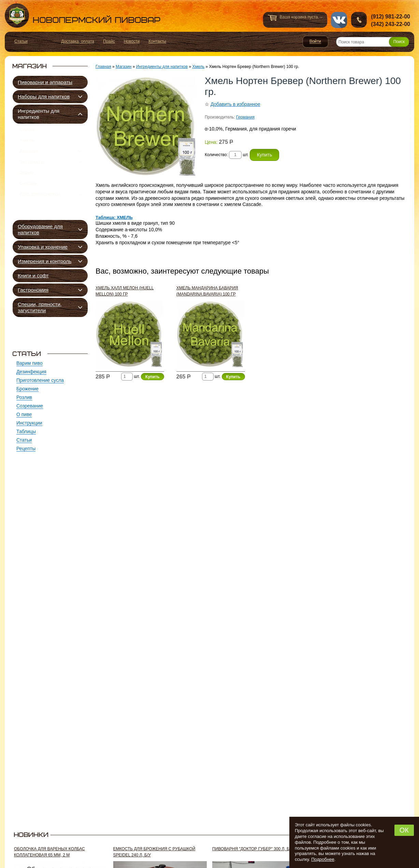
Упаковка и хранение (43, 247)
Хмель (27, 144)
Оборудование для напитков (40, 229)
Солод (27, 131)
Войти (315, 42)
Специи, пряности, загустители (40, 307)
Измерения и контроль (45, 261)
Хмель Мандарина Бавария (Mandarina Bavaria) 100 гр (207, 291)
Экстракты (32, 171)
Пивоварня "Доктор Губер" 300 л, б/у (253, 849)
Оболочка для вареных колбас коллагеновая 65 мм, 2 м (49, 852)
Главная (103, 67)
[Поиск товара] (373, 42)
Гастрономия (33, 290)
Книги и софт (33, 275)
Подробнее (323, 859)
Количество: (217, 155)
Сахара (28, 197)
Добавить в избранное (235, 104)
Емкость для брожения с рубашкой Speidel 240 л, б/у (154, 852)
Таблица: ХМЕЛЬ (114, 217)
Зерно (27, 184)
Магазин (124, 67)
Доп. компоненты (40, 211)
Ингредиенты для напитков (39, 114)
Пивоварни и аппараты (45, 82)
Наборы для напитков (44, 97)
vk (339, 20)
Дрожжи (29, 157)
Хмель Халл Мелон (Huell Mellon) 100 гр (125, 291)
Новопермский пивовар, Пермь (83, 16)
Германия (245, 117)
